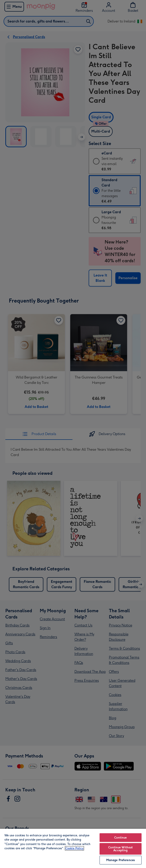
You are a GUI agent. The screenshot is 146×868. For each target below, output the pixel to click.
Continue (120, 838)
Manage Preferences (121, 860)
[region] (73, 848)
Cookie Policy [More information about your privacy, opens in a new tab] (74, 848)
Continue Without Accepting (120, 849)
